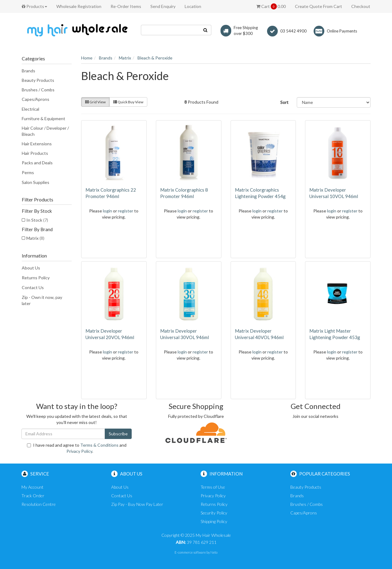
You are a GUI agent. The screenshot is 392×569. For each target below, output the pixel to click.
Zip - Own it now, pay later (42, 300)
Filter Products (38, 200)
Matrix (35, 238)
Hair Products (35, 153)
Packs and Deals (37, 163)
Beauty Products (38, 80)
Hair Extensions (37, 144)
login (107, 211)
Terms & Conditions (99, 445)
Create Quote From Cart (318, 6)
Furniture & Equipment (43, 118)
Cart (271, 6)
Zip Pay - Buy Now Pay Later (137, 504)
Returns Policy (36, 278)
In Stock (37, 220)
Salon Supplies (36, 182)
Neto (214, 552)
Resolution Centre (39, 504)
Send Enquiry (163, 6)
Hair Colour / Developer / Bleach (45, 131)
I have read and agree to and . (77, 448)
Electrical (30, 109)
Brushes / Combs (38, 90)
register (126, 211)
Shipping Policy (214, 521)
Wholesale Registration (79, 6)
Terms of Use (213, 487)
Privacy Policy (79, 451)
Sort (284, 102)
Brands (28, 71)
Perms (28, 172)
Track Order (33, 496)
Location (193, 6)
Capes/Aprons (36, 99)
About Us (31, 268)
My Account (32, 487)
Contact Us (33, 287)
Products (34, 6)
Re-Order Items (126, 6)
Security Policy (214, 513)
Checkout (361, 6)
